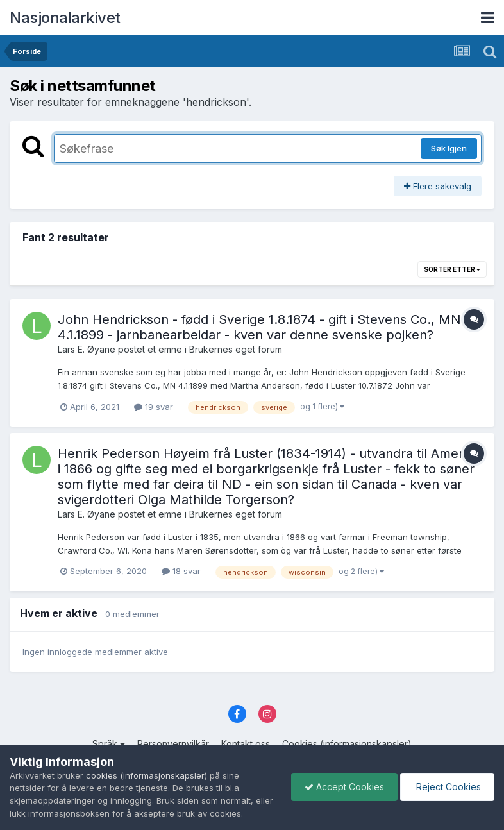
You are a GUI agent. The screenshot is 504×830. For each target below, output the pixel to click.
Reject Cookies (447, 787)
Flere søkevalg (438, 186)
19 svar (154, 407)
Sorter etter (452, 269)
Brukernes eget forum (236, 349)
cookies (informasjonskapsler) (147, 775)
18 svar (181, 571)
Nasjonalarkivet (65, 18)
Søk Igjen (449, 148)
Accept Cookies (344, 787)
